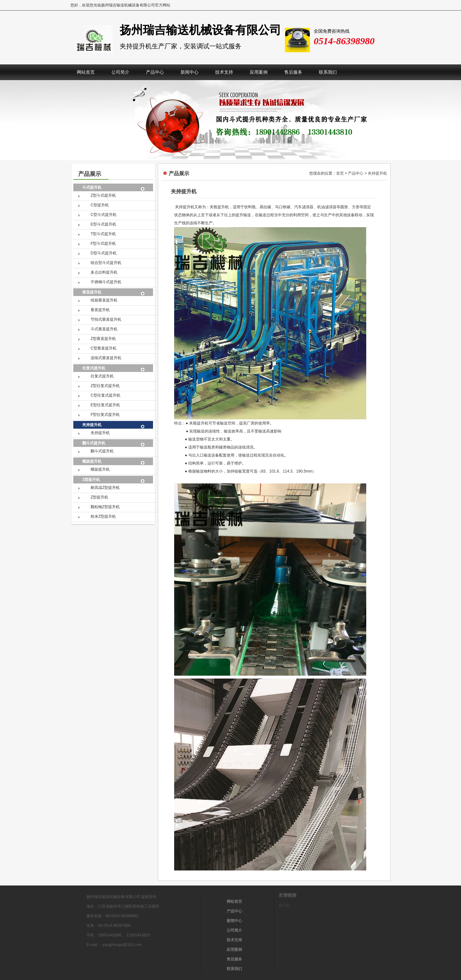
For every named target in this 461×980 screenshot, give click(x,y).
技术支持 (224, 72)
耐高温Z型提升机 (105, 488)
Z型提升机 (91, 480)
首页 (340, 173)
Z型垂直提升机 (103, 339)
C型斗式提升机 (104, 215)
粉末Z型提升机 (103, 516)
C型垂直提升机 (104, 348)
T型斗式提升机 (103, 234)
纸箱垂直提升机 (104, 300)
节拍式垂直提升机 (106, 319)
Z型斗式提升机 (103, 195)
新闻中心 (190, 72)
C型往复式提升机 (105, 395)
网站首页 (86, 72)
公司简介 (120, 72)
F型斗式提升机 (103, 243)
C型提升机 (100, 205)
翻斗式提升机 (94, 443)
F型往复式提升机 (105, 415)
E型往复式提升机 (105, 405)
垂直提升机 (92, 292)
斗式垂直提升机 (104, 329)
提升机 (284, 905)
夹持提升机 (92, 425)
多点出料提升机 (104, 272)
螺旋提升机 (92, 461)
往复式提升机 (94, 368)
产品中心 (155, 72)
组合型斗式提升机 (106, 263)
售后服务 (293, 72)
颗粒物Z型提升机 (105, 507)
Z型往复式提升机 (105, 386)
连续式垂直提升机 (106, 358)
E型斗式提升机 (103, 224)
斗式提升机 (92, 187)
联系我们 (328, 72)
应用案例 (259, 72)
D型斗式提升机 (104, 253)
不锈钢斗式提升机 (106, 282)
